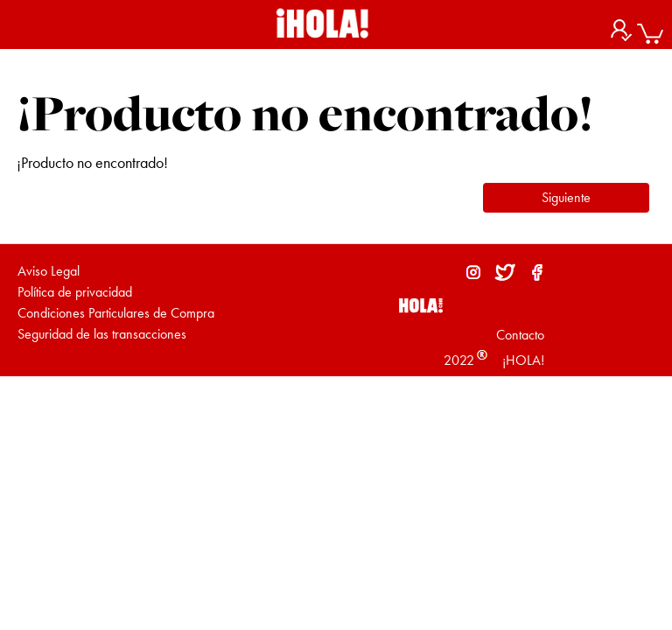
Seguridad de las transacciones (102, 334)
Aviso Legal (49, 271)
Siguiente (566, 197)
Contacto (520, 335)
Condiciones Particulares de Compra (116, 313)
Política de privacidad (75, 292)
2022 (459, 360)
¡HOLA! (521, 360)
